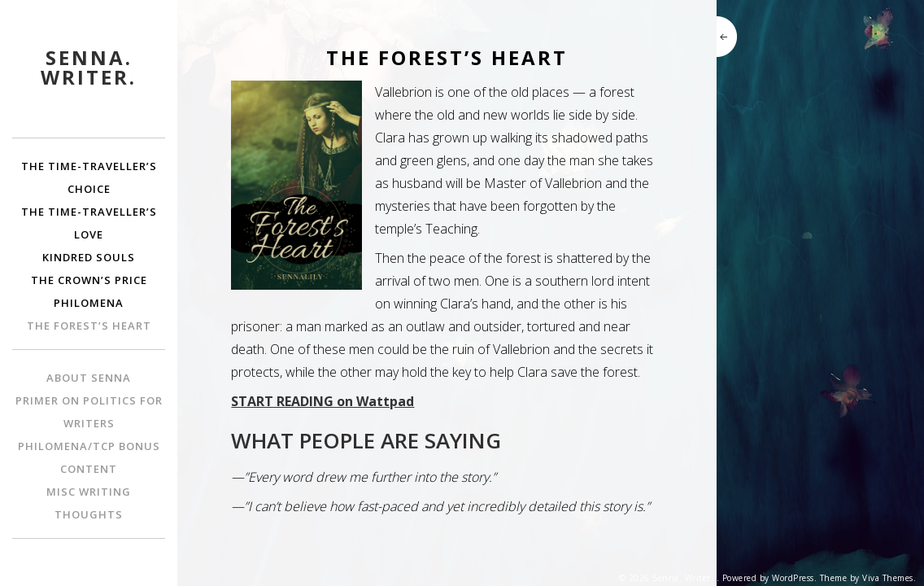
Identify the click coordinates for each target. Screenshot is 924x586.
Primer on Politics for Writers (89, 412)
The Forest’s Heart (89, 326)
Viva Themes (888, 578)
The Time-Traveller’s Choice (89, 177)
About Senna (89, 378)
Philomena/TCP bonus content (89, 457)
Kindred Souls (89, 257)
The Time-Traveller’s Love (89, 223)
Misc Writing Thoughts (89, 503)
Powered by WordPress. (770, 578)
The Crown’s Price (89, 280)
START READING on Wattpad (323, 401)
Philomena (89, 303)
